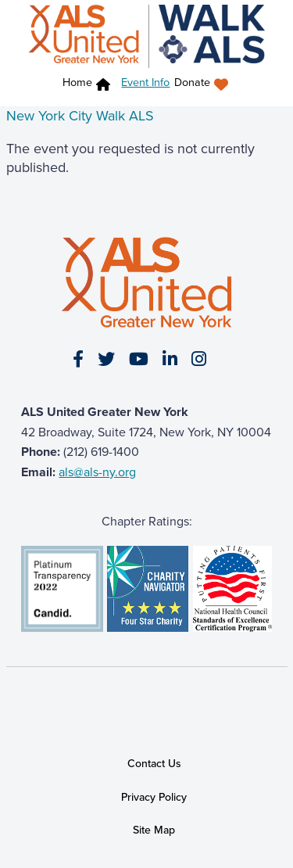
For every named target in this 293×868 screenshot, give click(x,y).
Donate (192, 82)
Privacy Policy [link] (154, 797)
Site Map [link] (154, 830)
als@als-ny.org (97, 472)
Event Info (145, 82)
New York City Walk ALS (80, 116)
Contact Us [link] (154, 764)
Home (77, 82)
